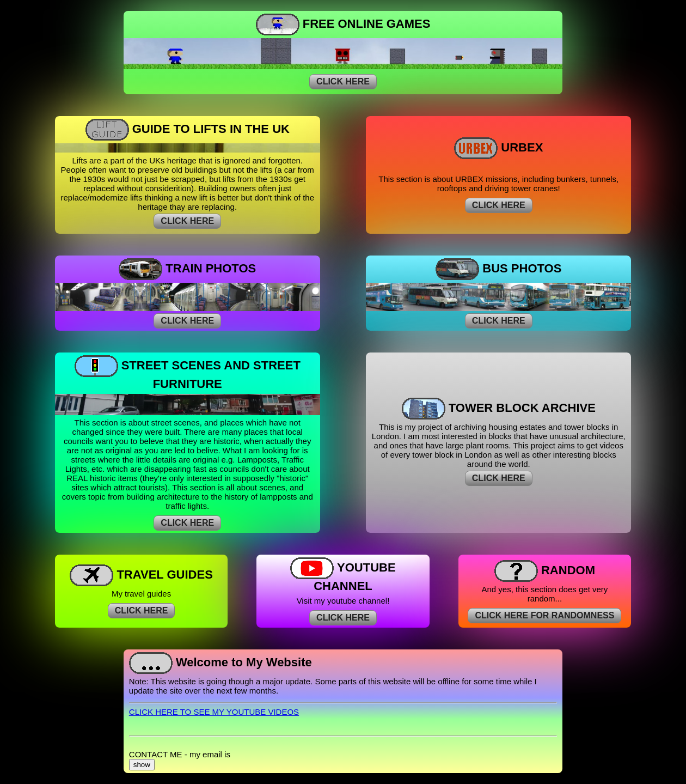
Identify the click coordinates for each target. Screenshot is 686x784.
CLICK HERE (343, 81)
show (142, 765)
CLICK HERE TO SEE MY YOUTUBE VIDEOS (214, 712)
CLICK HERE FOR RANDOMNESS (544, 615)
